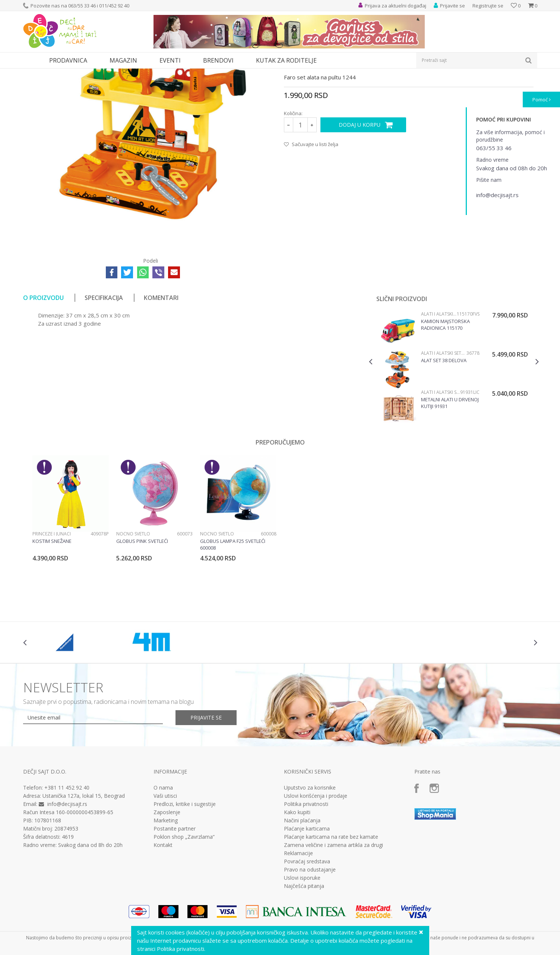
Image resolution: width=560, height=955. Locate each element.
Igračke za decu (89, 73)
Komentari (161, 366)
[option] (454, 439)
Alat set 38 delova (444, 429)
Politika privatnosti (306, 873)
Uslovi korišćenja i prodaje (316, 864)
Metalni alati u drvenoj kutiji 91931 (450, 471)
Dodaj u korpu (360, 193)
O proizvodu (43, 366)
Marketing (166, 889)
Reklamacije (298, 922)
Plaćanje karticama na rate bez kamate (331, 905)
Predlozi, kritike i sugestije (185, 873)
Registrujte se (488, 6)
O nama (163, 856)
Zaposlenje (167, 881)
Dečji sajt (33, 73)
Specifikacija (104, 366)
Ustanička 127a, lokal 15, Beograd (84, 864)
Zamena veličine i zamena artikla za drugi (333, 914)
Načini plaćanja (302, 889)
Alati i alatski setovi (131, 73)
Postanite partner (175, 897)
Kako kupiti (297, 881)
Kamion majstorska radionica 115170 (445, 393)
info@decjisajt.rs (67, 872)
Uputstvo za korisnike (310, 856)
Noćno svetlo (133, 602)
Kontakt (163, 914)
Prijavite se (206, 786)
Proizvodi (57, 73)
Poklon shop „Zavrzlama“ (184, 905)
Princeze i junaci (52, 602)
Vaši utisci (165, 864)
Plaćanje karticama (307, 897)
